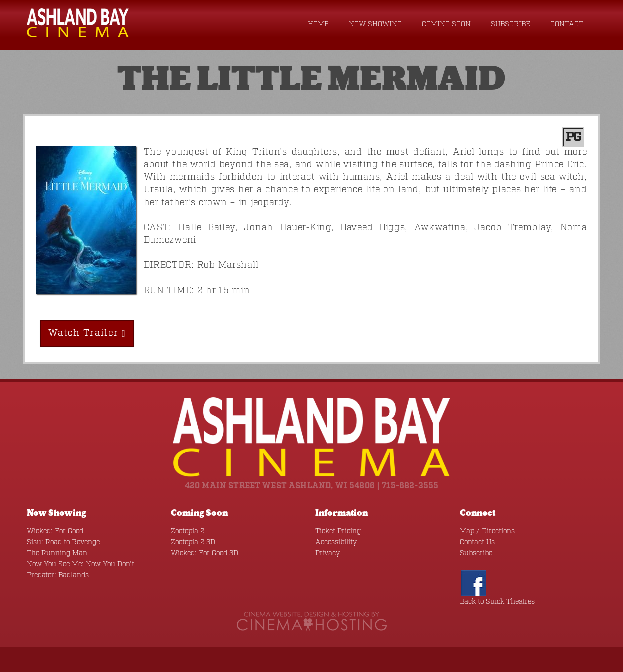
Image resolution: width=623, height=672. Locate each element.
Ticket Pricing (338, 531)
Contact (567, 24)
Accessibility (336, 542)
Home (318, 24)
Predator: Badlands (58, 575)
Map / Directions (487, 531)
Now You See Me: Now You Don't (80, 564)
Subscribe (511, 24)
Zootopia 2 (187, 531)
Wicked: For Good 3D (204, 553)
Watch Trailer (87, 333)
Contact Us (477, 542)
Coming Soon (446, 24)
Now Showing (375, 24)
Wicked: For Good (55, 531)
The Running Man (57, 553)
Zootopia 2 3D (193, 542)
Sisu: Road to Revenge (63, 542)
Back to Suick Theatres (497, 602)
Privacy (328, 553)
